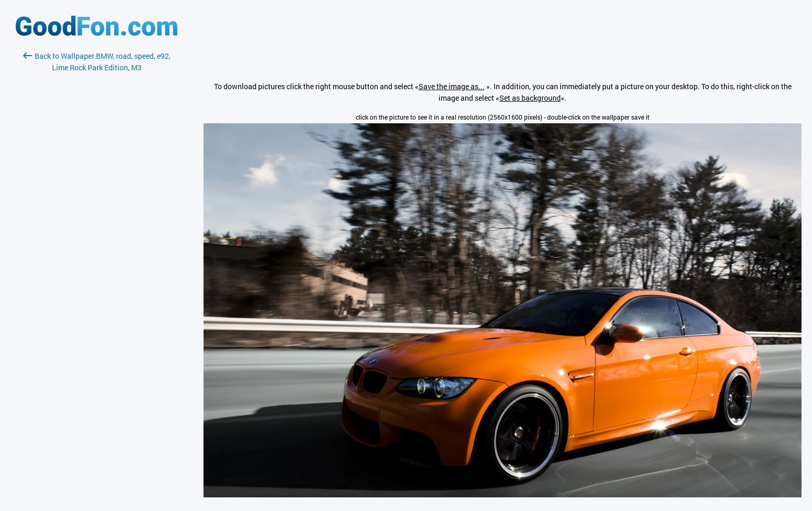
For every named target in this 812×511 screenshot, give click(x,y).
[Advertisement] (97, 198)
